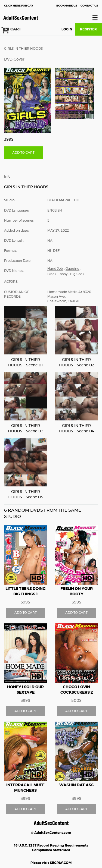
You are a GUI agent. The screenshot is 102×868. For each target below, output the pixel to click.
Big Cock (77, 274)
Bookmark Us (67, 6)
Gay (19, 6)
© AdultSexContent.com (51, 833)
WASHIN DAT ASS (76, 785)
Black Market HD (63, 200)
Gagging (72, 269)
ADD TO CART (23, 153)
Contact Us (89, 6)
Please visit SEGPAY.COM (51, 863)
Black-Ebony (57, 274)
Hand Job (55, 269)
